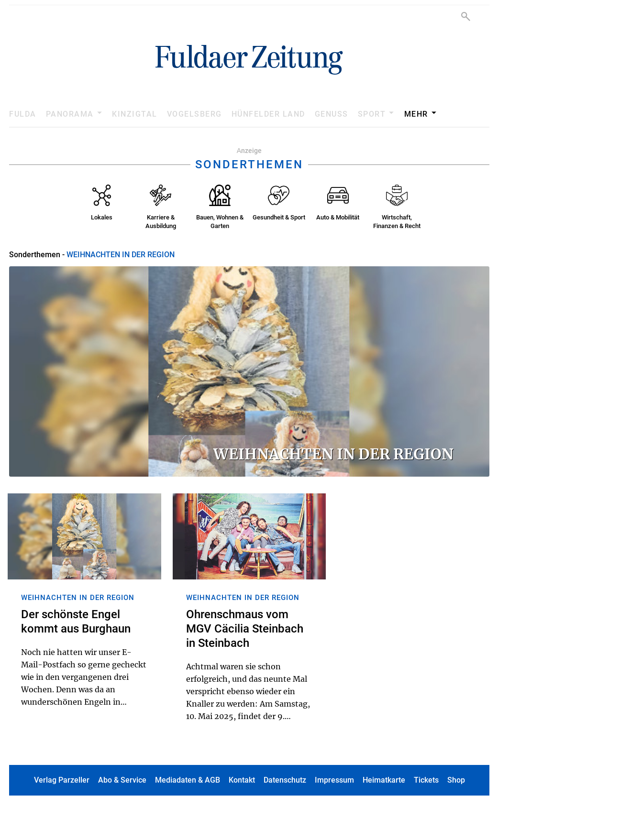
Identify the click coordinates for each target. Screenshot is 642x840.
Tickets (426, 780)
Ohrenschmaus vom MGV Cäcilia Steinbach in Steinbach (245, 629)
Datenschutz (285, 780)
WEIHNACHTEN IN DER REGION (121, 255)
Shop (456, 780)
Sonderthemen (35, 255)
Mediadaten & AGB (188, 780)
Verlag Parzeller (62, 780)
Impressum (334, 780)
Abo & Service (122, 780)
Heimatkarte (384, 780)
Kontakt (242, 780)
